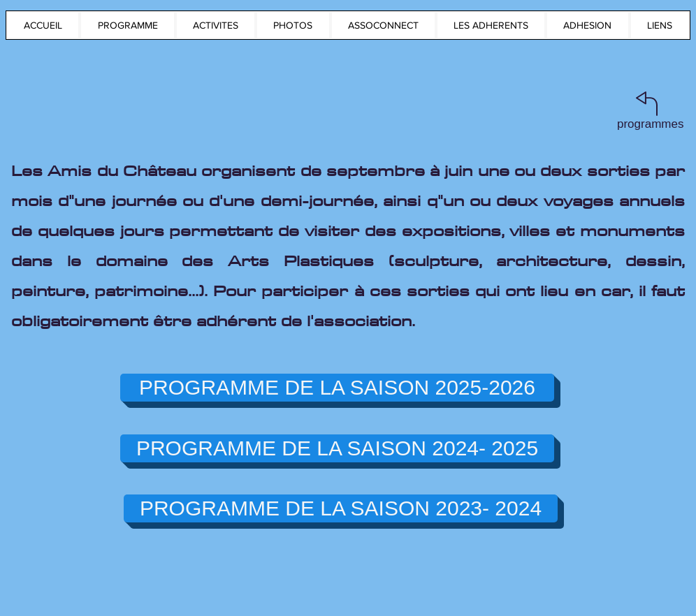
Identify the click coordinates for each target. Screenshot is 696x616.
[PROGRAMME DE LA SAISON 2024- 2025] (337, 448)
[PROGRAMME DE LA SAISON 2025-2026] (337, 388)
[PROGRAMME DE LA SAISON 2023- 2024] (341, 508)
